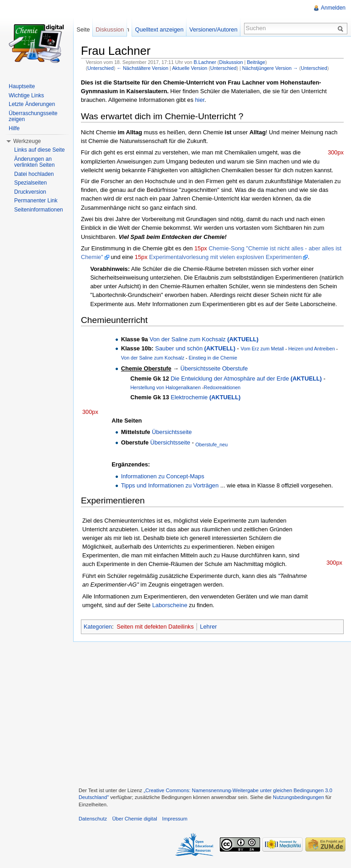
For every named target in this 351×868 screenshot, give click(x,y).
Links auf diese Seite (40, 150)
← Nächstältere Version (142, 68)
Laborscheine (170, 605)
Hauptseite (22, 86)
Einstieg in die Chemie (213, 358)
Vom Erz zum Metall (262, 349)
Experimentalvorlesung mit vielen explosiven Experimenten (225, 257)
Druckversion (30, 192)
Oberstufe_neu (212, 445)
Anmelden (333, 8)
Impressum (175, 819)
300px (336, 152)
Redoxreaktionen (222, 387)
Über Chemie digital (134, 819)
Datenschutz (93, 819)
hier (200, 100)
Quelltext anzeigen (160, 29)
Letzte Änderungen (32, 104)
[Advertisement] (212, 713)
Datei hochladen (34, 174)
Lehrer (209, 627)
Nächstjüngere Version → (270, 68)
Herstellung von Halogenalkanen (166, 387)
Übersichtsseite (172, 432)
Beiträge (256, 62)
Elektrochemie (205, 397)
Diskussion (231, 62)
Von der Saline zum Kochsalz (204, 339)
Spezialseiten (30, 183)
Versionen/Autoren (213, 29)
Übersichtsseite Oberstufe (214, 368)
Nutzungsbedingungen (298, 797)
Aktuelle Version (189, 68)
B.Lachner (205, 62)
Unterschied (100, 68)
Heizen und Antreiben (312, 349)
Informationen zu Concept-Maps (163, 476)
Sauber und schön (195, 348)
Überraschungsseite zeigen (33, 116)
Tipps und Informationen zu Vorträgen (170, 485)
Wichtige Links (26, 95)
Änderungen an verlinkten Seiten (35, 162)
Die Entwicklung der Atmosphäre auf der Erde (246, 378)
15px (201, 248)
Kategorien (98, 627)
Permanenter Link (36, 201)
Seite (83, 29)
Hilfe (14, 128)
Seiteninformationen (39, 210)
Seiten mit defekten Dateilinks (155, 627)
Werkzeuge (27, 141)
